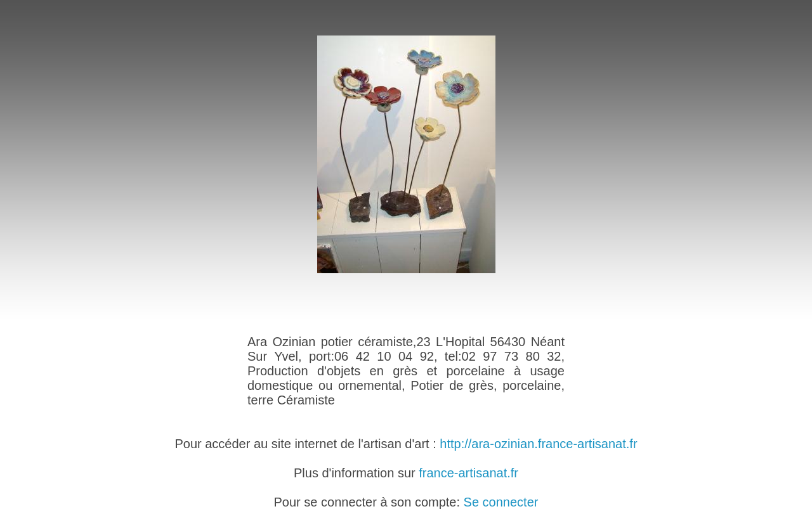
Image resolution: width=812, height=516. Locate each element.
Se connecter (501, 502)
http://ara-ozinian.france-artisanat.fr (538, 444)
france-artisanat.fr (468, 473)
